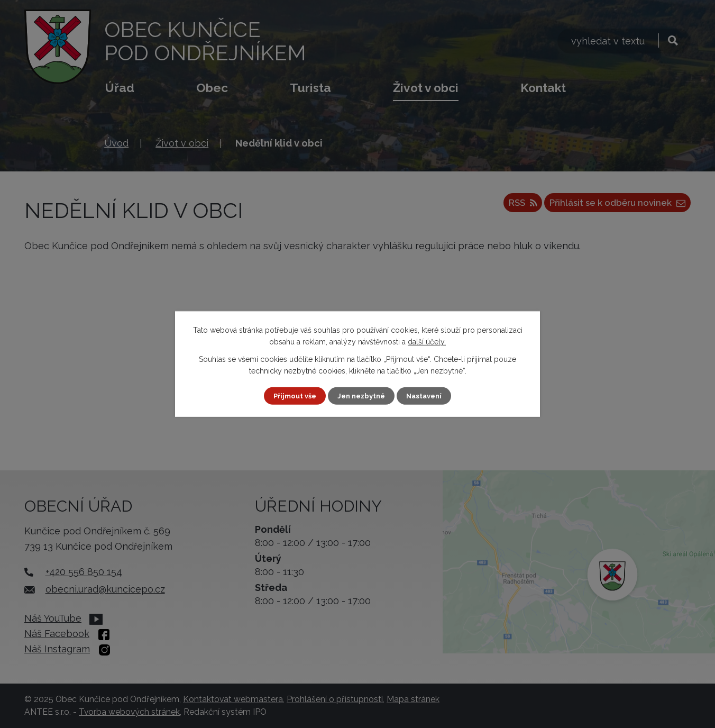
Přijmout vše (291, 396)
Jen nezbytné (362, 396)
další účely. (427, 341)
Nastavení (428, 396)
